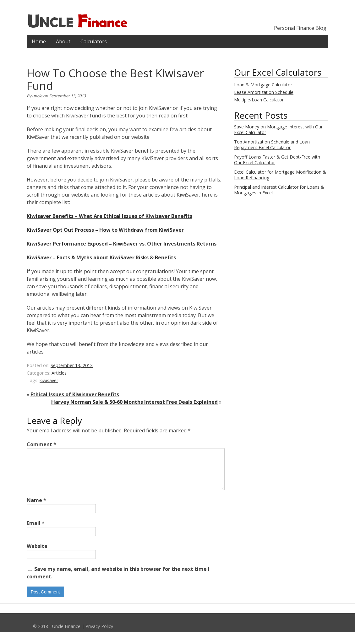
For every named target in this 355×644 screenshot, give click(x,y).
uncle (38, 96)
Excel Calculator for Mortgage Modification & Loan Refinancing (280, 175)
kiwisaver (49, 380)
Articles (59, 373)
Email (36, 531)
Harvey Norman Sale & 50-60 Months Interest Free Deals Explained (134, 402)
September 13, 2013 (72, 365)
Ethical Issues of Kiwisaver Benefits (75, 394)
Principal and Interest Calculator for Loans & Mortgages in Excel (279, 190)
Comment (41, 444)
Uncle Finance (66, 634)
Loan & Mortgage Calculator (263, 85)
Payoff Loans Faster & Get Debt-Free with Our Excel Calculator (277, 160)
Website (37, 554)
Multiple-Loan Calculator (259, 100)
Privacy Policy (99, 634)
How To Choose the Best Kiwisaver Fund (115, 79)
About (63, 41)
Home (39, 41)
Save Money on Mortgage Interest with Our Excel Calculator (278, 130)
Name (36, 508)
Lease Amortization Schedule (264, 92)
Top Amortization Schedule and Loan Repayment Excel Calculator (272, 145)
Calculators (94, 41)
